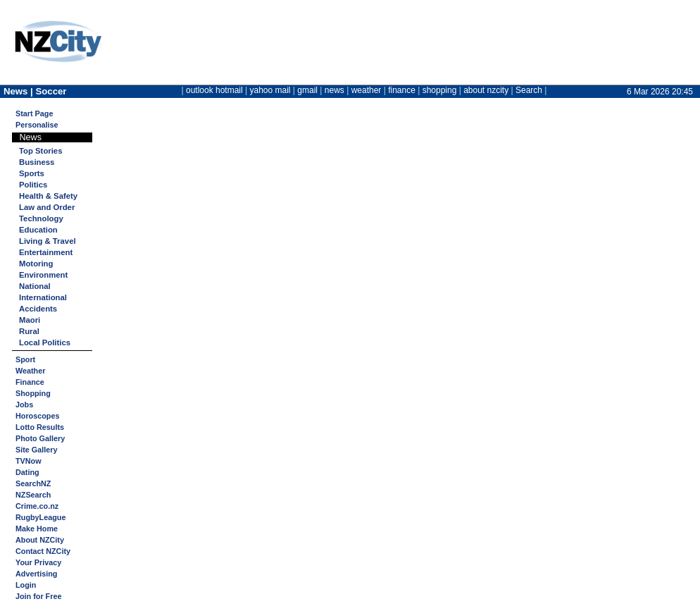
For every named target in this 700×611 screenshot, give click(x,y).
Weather (30, 371)
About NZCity (40, 540)
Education (38, 230)
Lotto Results (40, 427)
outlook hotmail (214, 90)
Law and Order (47, 207)
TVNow (29, 461)
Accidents (38, 309)
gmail (307, 90)
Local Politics (45, 342)
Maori (30, 320)
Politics (33, 185)
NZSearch (33, 495)
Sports (32, 173)
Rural (29, 331)
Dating (27, 472)
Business (37, 162)
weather (367, 90)
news (335, 90)
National (35, 286)
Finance (30, 382)
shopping (440, 90)
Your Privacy (38, 562)
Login (26, 585)
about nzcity (486, 90)
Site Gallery (36, 450)
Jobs (24, 405)
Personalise (37, 125)
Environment (43, 275)
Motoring (36, 264)
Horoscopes (37, 416)
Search (529, 90)
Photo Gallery (40, 438)
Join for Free (38, 596)
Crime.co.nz (37, 506)
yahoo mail (270, 90)
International (43, 297)
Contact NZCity (43, 551)
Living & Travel (48, 241)
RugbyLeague (40, 517)
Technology (41, 218)
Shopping (33, 393)
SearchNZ (33, 483)
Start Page (34, 113)
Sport (25, 359)
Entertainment (46, 252)
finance (402, 90)
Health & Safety (48, 196)
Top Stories (40, 151)
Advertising (36, 574)
